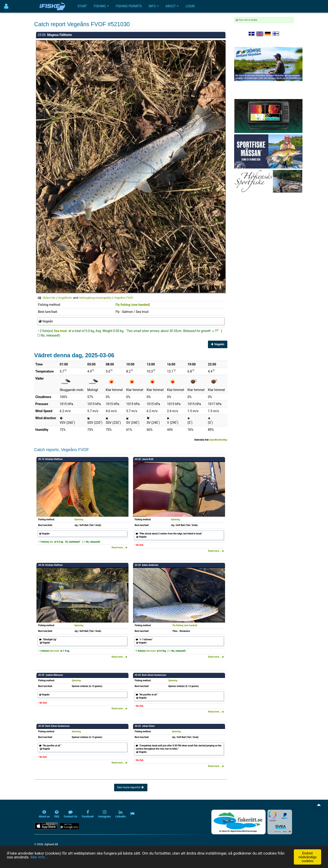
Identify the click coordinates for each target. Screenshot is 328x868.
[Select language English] (260, 34)
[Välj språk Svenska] (252, 34)
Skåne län (49, 298)
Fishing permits (129, 6)
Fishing (101, 6)
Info (154, 6)
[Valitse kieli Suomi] (276, 34)
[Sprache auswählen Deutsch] (268, 34)
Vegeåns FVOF (124, 298)
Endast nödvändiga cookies (307, 857)
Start (82, 6)
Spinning (79, 520)
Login (190, 6)
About (172, 6)
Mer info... (39, 857)
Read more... (119, 548)
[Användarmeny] (6, 6)
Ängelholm (65, 298)
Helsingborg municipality (95, 298)
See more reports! (131, 787)
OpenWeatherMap (218, 440)
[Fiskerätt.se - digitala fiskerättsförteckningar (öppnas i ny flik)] (238, 822)
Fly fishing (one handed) (133, 305)
